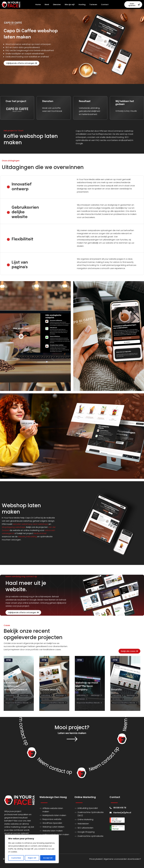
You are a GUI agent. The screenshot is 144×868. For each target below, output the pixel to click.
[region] (32, 849)
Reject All (32, 858)
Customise (16, 858)
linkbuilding (32, 537)
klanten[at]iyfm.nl (122, 813)
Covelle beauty (49, 689)
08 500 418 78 (120, 808)
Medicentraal (40, 533)
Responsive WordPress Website (17, 703)
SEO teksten (10, 699)
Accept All (48, 858)
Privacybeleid (96, 859)
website (22, 537)
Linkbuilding (10, 695)
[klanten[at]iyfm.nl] (111, 813)
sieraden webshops (22, 524)
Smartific (116, 689)
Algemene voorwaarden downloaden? (122, 859)
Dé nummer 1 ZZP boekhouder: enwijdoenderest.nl (16, 686)
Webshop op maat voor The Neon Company (87, 686)
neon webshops (40, 524)
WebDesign (24, 695)
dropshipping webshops (14, 527)
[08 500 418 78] (111, 808)
